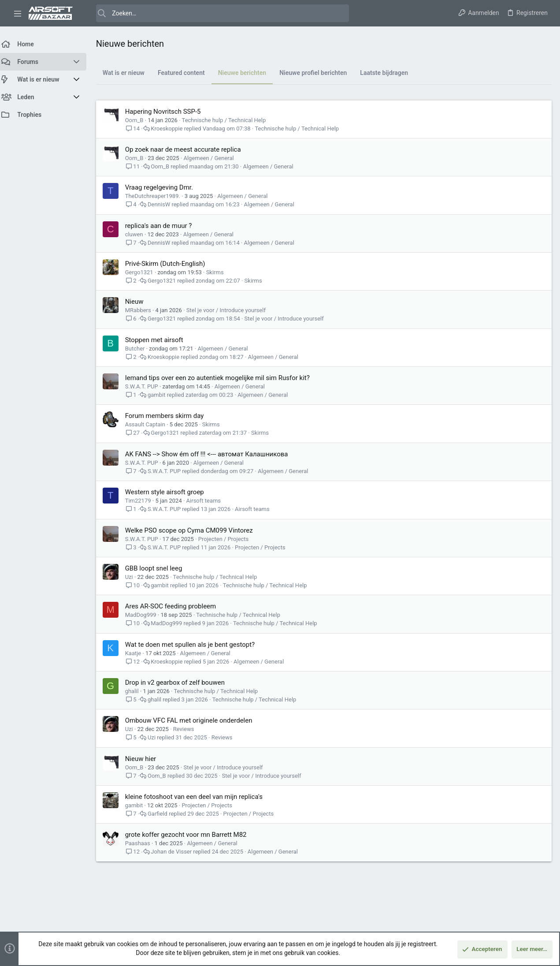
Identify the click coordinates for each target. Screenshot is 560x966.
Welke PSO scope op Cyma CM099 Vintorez (194, 530)
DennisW (164, 204)
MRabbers (143, 310)
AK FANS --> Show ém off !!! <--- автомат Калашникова (212, 454)
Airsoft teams (209, 501)
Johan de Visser (177, 852)
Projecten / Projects (229, 539)
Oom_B (140, 120)
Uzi (134, 577)
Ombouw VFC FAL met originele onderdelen (194, 720)
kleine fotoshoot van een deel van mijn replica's (199, 797)
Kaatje (139, 653)
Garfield (163, 814)
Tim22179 (143, 501)
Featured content (187, 73)
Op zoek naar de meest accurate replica (188, 149)
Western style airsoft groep (170, 492)
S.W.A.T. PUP (147, 386)
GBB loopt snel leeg (159, 568)
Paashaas (143, 843)
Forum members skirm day (170, 416)
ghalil (137, 691)
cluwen (139, 234)
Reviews (189, 729)
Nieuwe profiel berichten (319, 73)
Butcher (140, 349)
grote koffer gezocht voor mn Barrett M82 (191, 835)
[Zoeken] (217, 13)
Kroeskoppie (172, 129)
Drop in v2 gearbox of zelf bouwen (180, 683)
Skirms (220, 272)
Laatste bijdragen (390, 73)
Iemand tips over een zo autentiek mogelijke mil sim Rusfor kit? (223, 378)
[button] (18, 13)
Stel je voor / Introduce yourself (231, 310)
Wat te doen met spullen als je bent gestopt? (195, 645)
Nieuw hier (146, 759)
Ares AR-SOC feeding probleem (176, 606)
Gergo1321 (145, 272)
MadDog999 (146, 615)
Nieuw (140, 302)
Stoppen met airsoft (159, 340)
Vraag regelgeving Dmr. (164, 187)
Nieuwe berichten (248, 73)
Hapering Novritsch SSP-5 (168, 112)
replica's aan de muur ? (164, 226)
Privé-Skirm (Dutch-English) (171, 264)
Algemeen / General (214, 158)
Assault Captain (150, 424)
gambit (162, 395)
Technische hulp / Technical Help (229, 120)
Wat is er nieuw (129, 73)
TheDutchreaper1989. (158, 196)
